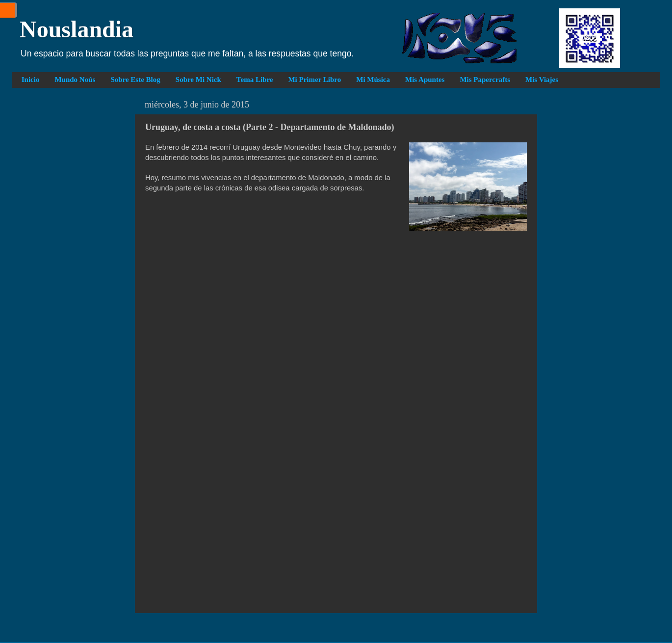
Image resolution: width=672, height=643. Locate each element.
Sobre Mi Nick (198, 80)
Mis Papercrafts (485, 80)
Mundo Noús (75, 80)
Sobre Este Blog (135, 80)
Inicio (31, 80)
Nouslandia (77, 29)
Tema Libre (255, 80)
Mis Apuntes (425, 80)
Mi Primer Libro (314, 80)
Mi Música (373, 80)
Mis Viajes (542, 80)
